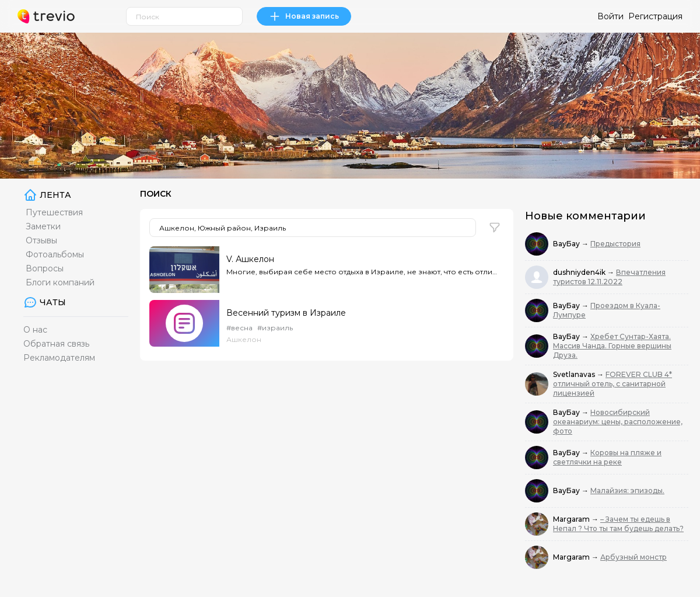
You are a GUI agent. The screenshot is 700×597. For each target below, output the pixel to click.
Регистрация (655, 16)
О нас (35, 330)
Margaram (572, 519)
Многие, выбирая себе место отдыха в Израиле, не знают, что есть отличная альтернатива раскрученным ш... (362, 272)
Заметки (43, 226)
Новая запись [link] (304, 16)
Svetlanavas (575, 374)
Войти (610, 16)
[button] (495, 228)
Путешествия (54, 212)
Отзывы (41, 240)
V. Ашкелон (250, 259)
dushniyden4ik (580, 272)
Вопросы (45, 268)
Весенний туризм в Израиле (286, 313)
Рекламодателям (59, 358)
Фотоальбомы (55, 254)
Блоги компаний (60, 282)
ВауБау (567, 244)
